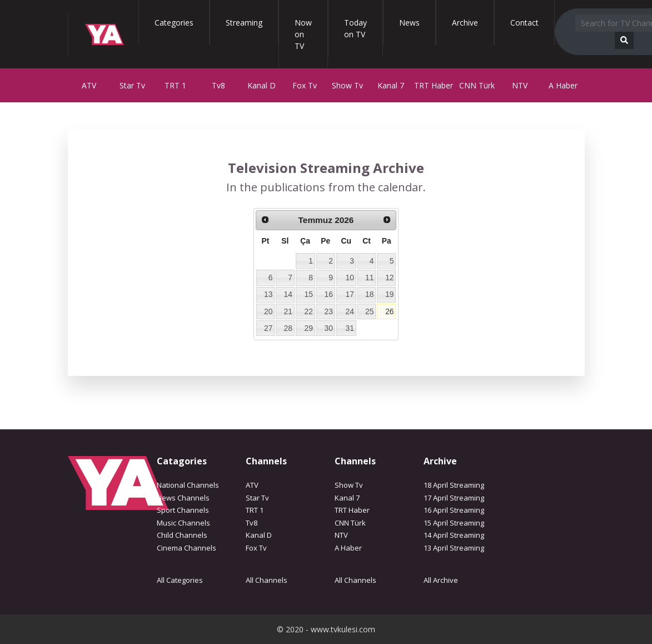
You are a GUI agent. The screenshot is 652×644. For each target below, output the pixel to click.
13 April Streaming (454, 548)
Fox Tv (305, 85)
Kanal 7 (391, 85)
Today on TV (355, 28)
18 (369, 294)
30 (328, 328)
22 (309, 311)
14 (288, 294)
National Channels (188, 485)
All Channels (267, 580)
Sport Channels (183, 510)
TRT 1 (175, 85)
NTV (520, 85)
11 (369, 278)
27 (268, 328)
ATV (89, 85)
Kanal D (262, 85)
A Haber (563, 85)
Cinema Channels (186, 548)
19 (389, 294)
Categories (174, 23)
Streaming (244, 23)
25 (369, 311)
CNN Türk (477, 85)
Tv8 (218, 85)
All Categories (180, 580)
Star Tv (132, 85)
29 (309, 328)
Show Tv (347, 85)
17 (350, 294)
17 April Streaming (454, 498)
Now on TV (303, 34)
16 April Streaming (454, 510)
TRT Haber (434, 85)
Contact (524, 23)
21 (288, 311)
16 (328, 294)
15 (309, 294)
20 (268, 311)
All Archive (441, 580)
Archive (465, 23)
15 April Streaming (454, 523)
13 (268, 294)
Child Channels (182, 535)
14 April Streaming (454, 535)
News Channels (183, 498)
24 (350, 311)
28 (288, 328)
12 (389, 278)
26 (389, 311)
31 (350, 328)
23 (328, 311)
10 (350, 278)
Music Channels (183, 523)
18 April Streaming (454, 485)
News (409, 23)
